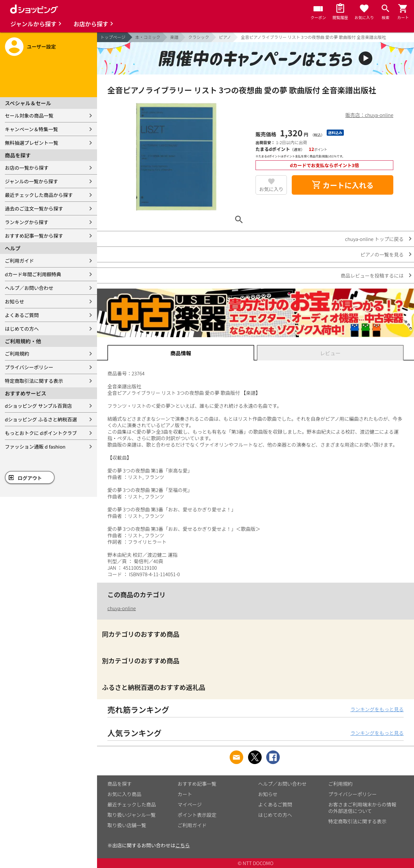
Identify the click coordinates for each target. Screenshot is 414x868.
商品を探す (120, 784)
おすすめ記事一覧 (197, 784)
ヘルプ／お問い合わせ (29, 288)
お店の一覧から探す (27, 168)
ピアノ (225, 37)
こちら (183, 845)
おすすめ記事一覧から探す (34, 236)
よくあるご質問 (22, 315)
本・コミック (148, 37)
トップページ (113, 37)
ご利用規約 (17, 354)
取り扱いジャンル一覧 (131, 815)
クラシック (199, 37)
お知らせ (15, 301)
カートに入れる (343, 185)
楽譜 (174, 37)
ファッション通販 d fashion (35, 446)
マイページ (190, 804)
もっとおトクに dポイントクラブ (41, 433)
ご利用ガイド (19, 261)
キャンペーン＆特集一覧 (31, 129)
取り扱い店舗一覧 (127, 825)
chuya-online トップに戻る (374, 239)
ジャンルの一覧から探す (31, 181)
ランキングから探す (27, 222)
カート (185, 794)
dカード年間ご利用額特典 (33, 274)
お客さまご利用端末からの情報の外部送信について (362, 808)
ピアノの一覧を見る (382, 254)
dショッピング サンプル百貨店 (38, 406)
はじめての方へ (22, 329)
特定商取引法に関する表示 (34, 381)
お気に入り (271, 189)
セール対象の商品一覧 (29, 115)
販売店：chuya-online (369, 115)
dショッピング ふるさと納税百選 (41, 419)
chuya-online (122, 608)
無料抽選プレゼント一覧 (32, 143)
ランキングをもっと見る (377, 709)
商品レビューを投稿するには (372, 275)
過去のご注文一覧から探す (34, 208)
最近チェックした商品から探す (39, 195)
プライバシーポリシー (29, 367)
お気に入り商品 (124, 794)
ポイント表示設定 (197, 815)
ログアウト (30, 478)
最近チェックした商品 (132, 804)
